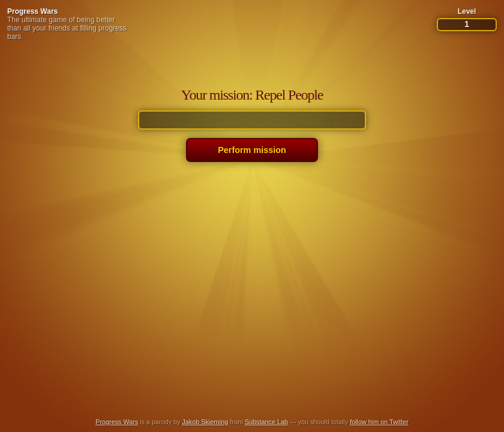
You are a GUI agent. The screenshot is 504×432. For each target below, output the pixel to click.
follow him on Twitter (379, 422)
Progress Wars (32, 11)
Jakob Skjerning (205, 422)
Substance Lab (266, 422)
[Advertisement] (252, 380)
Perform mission (252, 150)
